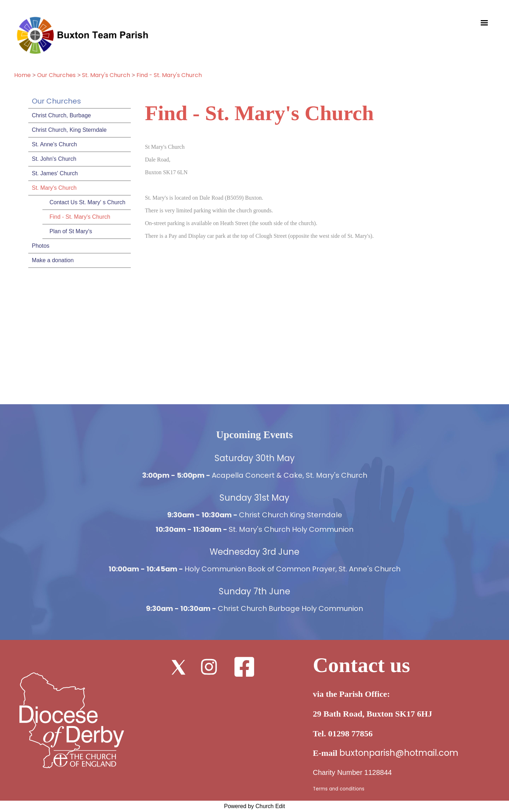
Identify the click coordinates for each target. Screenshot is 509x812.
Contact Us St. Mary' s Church (87, 202)
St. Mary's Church (107, 75)
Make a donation (53, 260)
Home (22, 75)
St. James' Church (55, 173)
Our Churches (56, 75)
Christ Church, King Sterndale (69, 130)
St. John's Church (54, 159)
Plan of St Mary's (71, 231)
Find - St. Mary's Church (169, 75)
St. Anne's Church (54, 144)
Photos (41, 246)
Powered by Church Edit (255, 806)
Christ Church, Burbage (61, 115)
